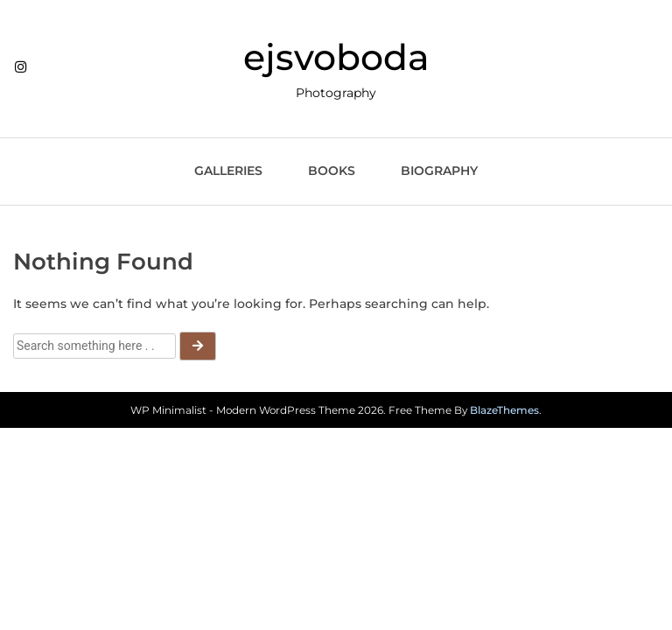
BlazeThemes (504, 410)
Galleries (228, 171)
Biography (439, 171)
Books (332, 171)
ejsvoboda (336, 57)
